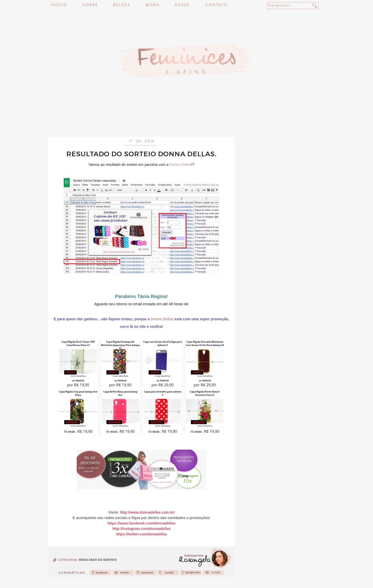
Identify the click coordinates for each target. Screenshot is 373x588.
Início (59, 5)
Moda (153, 5)
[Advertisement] (187, 123)
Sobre (90, 5)
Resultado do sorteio (98, 560)
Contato (216, 5)
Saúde (182, 5)
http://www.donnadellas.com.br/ (147, 512)
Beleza (122, 5)
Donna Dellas (180, 165)
